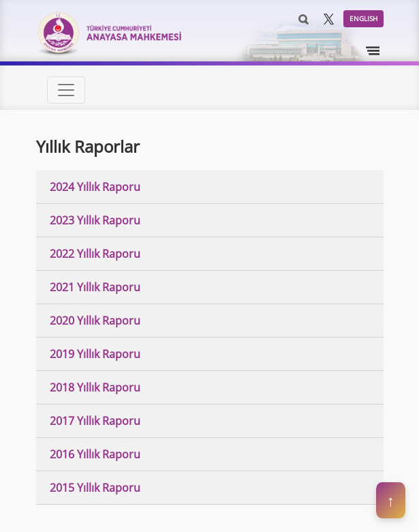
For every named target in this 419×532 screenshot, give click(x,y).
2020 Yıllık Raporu (95, 321)
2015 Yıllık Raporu (95, 488)
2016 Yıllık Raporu (95, 454)
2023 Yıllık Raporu (95, 220)
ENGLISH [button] (363, 18)
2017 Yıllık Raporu (95, 421)
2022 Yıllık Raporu (95, 254)
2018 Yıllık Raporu (95, 387)
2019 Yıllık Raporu (95, 354)
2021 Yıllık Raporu (95, 287)
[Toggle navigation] (373, 51)
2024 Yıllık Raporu (95, 187)
